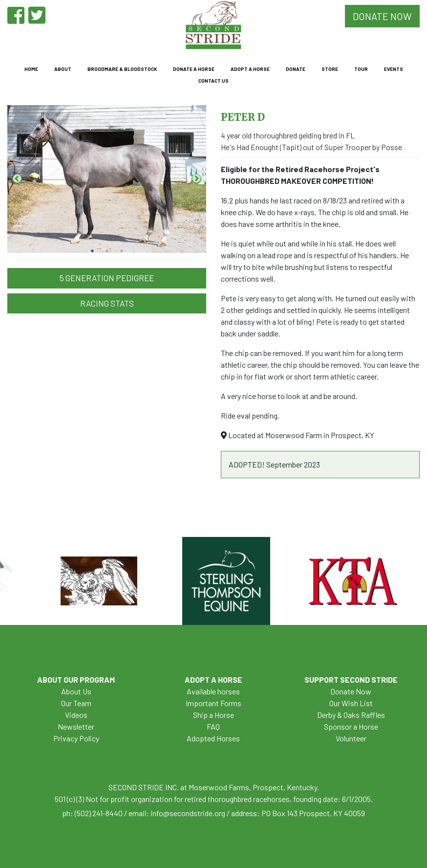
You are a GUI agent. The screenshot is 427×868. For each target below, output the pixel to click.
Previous (17, 179)
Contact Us (213, 81)
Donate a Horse (194, 69)
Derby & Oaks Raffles (351, 715)
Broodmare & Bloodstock (122, 69)
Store (330, 69)
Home (31, 69)
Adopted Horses (213, 738)
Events (394, 69)
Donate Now (351, 691)
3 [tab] (122, 251)
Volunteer (351, 738)
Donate (296, 69)
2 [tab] (107, 251)
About (63, 69)
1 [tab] (92, 251)
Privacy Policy (76, 738)
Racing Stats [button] (107, 303)
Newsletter (76, 726)
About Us (76, 691)
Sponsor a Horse (351, 726)
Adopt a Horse (250, 69)
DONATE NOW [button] (382, 16)
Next (196, 179)
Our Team (76, 703)
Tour (361, 69)
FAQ (213, 726)
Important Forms (213, 703)
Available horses (213, 691)
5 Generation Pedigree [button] (107, 278)
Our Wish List (351, 703)
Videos (76, 715)
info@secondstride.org (188, 813)
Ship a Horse (213, 715)
